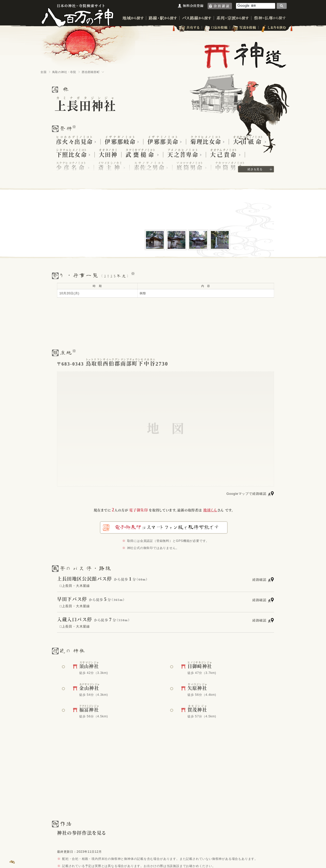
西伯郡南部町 (91, 72)
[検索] (256, 6)
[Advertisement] (163, 323)
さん (214, 510)
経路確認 (259, 580)
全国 (44, 72)
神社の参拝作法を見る (82, 833)
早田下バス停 (72, 599)
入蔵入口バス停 (74, 620)
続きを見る (255, 169)
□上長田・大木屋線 (75, 586)
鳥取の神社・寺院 (64, 72)
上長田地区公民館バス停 (85, 579)
